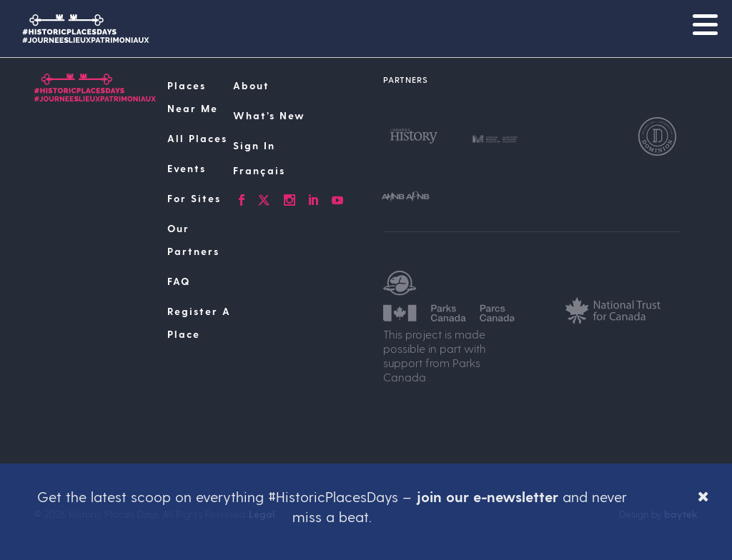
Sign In (254, 145)
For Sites (194, 198)
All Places (197, 138)
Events (187, 168)
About (251, 85)
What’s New (269, 115)
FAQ (179, 281)
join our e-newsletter (487, 496)
